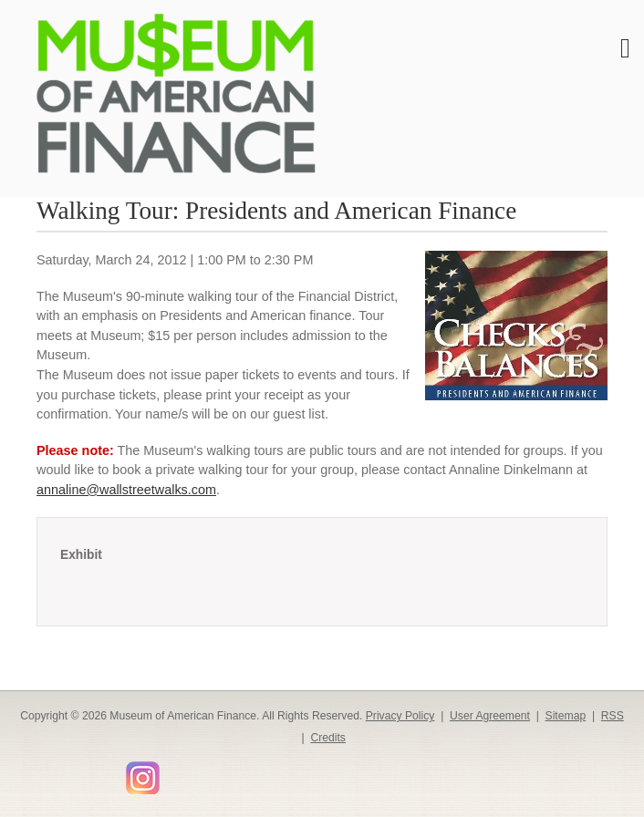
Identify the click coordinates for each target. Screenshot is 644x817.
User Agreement (490, 716)
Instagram (143, 777)
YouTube (111, 772)
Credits (328, 738)
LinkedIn (84, 772)
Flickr (174, 771)
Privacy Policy (400, 716)
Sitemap (566, 716)
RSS (613, 716)
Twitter (58, 772)
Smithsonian (201, 772)
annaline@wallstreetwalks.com (126, 490)
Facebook (31, 772)
